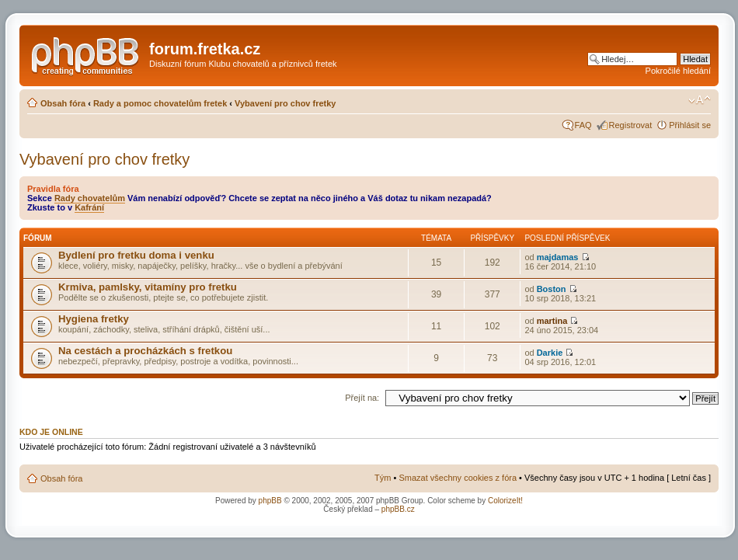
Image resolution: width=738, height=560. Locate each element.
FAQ (583, 125)
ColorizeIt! (505, 501)
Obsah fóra (63, 103)
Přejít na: (362, 398)
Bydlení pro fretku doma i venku (136, 255)
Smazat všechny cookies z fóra (458, 478)
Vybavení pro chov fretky (285, 103)
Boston (552, 289)
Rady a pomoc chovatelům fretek (160, 103)
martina (552, 321)
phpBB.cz (398, 509)
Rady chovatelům (90, 198)
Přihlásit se (690, 125)
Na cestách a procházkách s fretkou (145, 351)
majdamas (558, 257)
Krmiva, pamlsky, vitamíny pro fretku (148, 287)
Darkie (550, 353)
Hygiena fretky (94, 319)
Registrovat (631, 125)
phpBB (270, 501)
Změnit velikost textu (700, 100)
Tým (383, 478)
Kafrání (89, 207)
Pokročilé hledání (678, 71)
